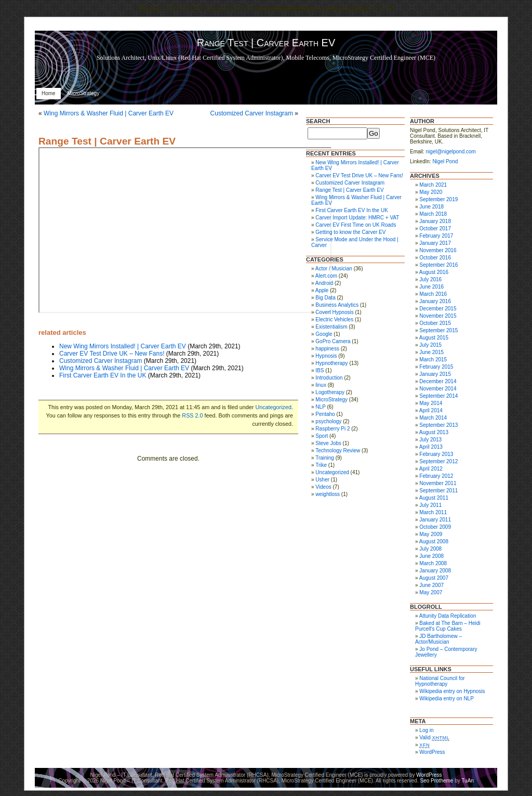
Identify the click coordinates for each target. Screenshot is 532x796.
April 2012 (431, 469)
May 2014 (431, 403)
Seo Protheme (436, 781)
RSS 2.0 (192, 415)
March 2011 (433, 512)
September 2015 (438, 330)
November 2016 (438, 250)
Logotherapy (330, 392)
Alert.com (326, 276)
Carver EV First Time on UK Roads (356, 225)
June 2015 (431, 352)
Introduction (329, 378)
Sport (322, 436)
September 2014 (438, 396)
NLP (320, 407)
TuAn (468, 781)
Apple (322, 290)
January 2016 (435, 301)
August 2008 (434, 541)
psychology (328, 421)
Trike (321, 465)
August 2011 (434, 498)
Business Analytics (337, 305)
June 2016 (431, 287)
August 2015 (434, 338)
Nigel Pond (445, 161)
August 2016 (434, 272)
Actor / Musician (334, 269)
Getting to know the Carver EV (350, 232)
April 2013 (431, 447)
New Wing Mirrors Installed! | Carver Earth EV (123, 346)
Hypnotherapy (331, 363)
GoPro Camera (333, 341)
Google (324, 334)
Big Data (325, 298)
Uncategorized (273, 407)
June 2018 (431, 207)
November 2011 (438, 483)
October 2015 (435, 323)
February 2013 (436, 454)
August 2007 (434, 578)
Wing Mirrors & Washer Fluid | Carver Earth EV (109, 113)
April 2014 (431, 410)
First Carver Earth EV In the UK (103, 375)
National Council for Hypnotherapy (440, 681)
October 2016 (435, 258)
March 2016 (433, 294)
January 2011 (435, 520)
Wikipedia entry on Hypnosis (452, 691)
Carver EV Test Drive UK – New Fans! (112, 354)
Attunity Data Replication (448, 616)
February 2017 (436, 236)
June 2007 (431, 585)
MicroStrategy (83, 93)
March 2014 (433, 418)
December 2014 (438, 381)
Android (324, 283)
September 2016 (438, 265)
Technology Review (338, 451)
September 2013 (438, 425)
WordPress (432, 752)
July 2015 (430, 345)
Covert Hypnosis (334, 312)
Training (325, 458)
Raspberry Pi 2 (332, 429)
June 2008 (431, 556)
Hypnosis (326, 356)
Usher (322, 480)
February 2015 (436, 367)
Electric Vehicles (334, 319)
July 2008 (430, 549)
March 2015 (433, 360)
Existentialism (331, 327)
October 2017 (435, 229)
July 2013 (430, 440)
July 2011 (430, 505)
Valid (434, 738)
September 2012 (438, 461)
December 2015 (438, 309)
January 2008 (435, 571)
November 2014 (438, 389)
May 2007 (431, 592)
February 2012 (436, 476)
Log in (426, 730)
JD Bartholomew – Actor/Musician (438, 639)
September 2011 (438, 491)
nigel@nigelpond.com (451, 152)
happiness (327, 349)
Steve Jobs (328, 443)
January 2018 (435, 221)
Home (49, 93)
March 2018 (433, 214)
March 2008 (433, 563)
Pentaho (325, 414)
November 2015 (438, 316)
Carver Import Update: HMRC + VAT (357, 218)
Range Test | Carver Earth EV (107, 141)
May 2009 (431, 534)
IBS (320, 370)
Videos (323, 487)
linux (321, 385)
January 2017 (435, 243)
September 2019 (438, 199)
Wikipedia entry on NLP (447, 699)
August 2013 (434, 432)
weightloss (328, 494)
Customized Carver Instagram (252, 113)
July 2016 (430, 279)
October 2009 (435, 527)
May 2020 (431, 192)
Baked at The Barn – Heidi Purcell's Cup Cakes (448, 626)
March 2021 (433, 185)
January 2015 (435, 374)
